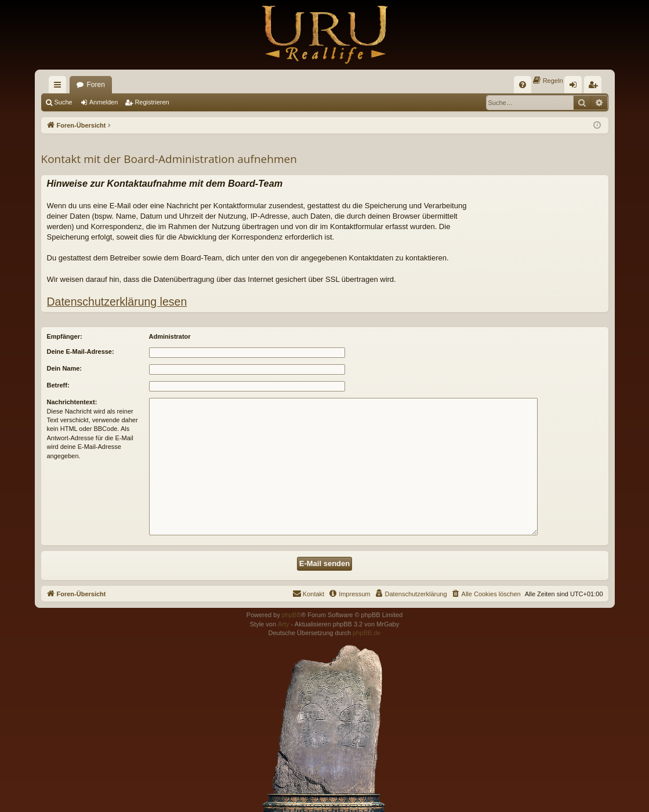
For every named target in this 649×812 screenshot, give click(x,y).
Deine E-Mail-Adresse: (81, 351)
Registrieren (152, 102)
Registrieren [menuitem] (595, 87)
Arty (284, 624)
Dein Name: (65, 368)
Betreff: (58, 385)
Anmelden (104, 102)
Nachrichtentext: (72, 402)
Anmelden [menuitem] (575, 87)
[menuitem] (523, 85)
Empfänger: (65, 336)
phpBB (291, 615)
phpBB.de (367, 633)
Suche (64, 102)
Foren (96, 85)
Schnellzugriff (60, 87)
